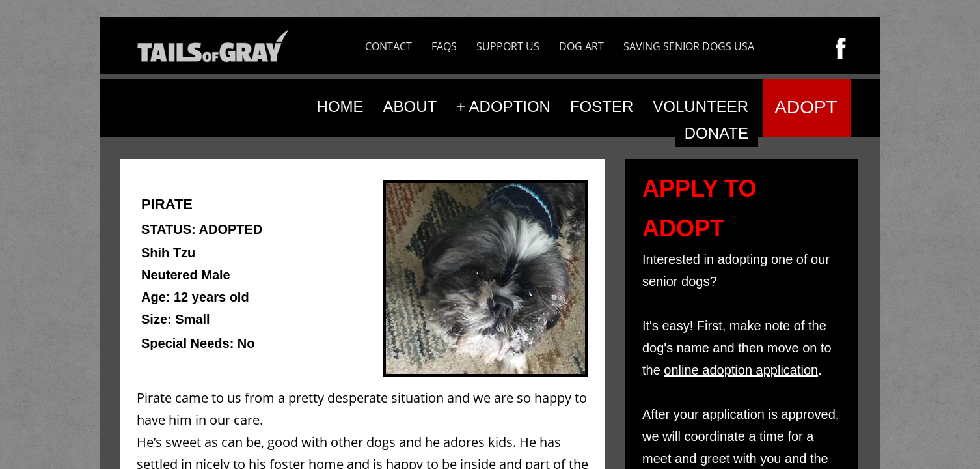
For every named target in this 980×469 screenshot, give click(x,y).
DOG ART (581, 46)
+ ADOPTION (503, 107)
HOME (340, 107)
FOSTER (602, 107)
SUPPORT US (508, 46)
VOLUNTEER (701, 107)
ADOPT (806, 107)
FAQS (444, 46)
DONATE (716, 133)
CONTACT (388, 46)
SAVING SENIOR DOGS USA (689, 46)
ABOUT (410, 107)
